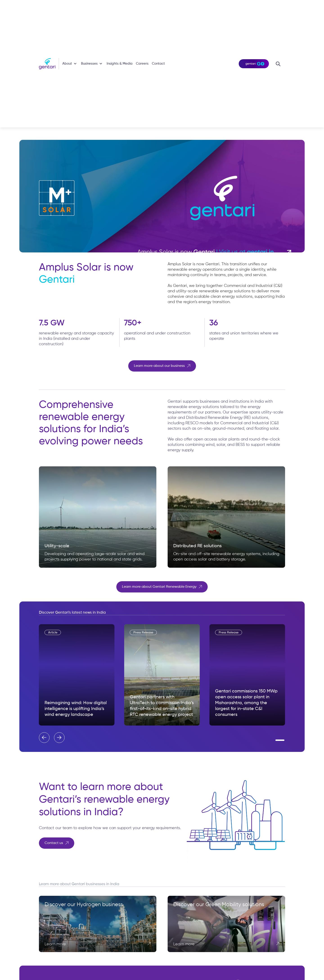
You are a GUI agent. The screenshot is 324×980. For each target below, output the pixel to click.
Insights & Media (120, 64)
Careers (142, 64)
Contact (158, 64)
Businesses (89, 64)
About (67, 64)
